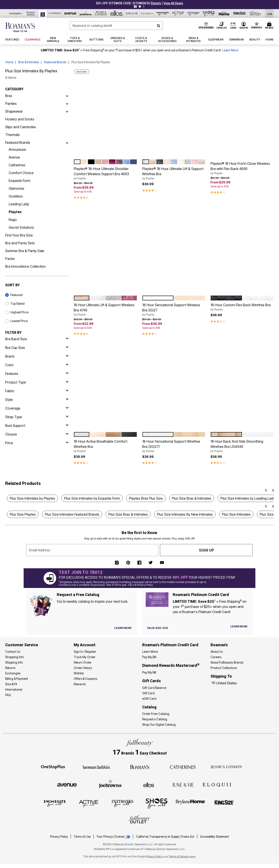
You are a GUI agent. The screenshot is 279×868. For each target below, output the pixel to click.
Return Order (83, 662)
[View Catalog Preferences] (123, 628)
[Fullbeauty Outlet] (140, 820)
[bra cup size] (37, 348)
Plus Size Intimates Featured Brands (72, 514)
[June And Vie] (132, 13)
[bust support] (37, 426)
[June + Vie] (183, 784)
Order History (83, 668)
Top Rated (17, 304)
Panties (11, 104)
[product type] (37, 382)
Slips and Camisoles (21, 127)
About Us (217, 652)
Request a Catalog (155, 719)
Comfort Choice (21, 173)
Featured (16, 295)
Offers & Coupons (85, 679)
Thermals (12, 135)
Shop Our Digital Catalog (159, 725)
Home (9, 62)
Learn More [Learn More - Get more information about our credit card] (150, 652)
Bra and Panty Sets (20, 243)
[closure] (37, 434)
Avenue (14, 157)
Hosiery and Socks (20, 119)
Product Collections (224, 668)
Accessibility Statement (215, 837)
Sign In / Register (85, 652)
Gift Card (148, 693)
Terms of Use (82, 837)
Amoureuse (17, 149)
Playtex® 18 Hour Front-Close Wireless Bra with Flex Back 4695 (242, 168)
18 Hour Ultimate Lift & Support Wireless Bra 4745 (105, 310)
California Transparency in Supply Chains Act (165, 837)
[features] (37, 374)
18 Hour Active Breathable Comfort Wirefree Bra (105, 446)
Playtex (15, 212)
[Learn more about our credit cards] (239, 626)
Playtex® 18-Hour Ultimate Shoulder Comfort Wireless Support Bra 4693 (105, 173)
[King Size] (240, 13)
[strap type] (37, 417)
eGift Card (149, 699)
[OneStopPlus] (15, 13)
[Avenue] (70, 13)
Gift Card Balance (154, 688)
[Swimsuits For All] (163, 13)
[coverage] (37, 408)
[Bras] (67, 96)
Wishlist (79, 673)
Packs (10, 259)
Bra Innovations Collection (25, 266)
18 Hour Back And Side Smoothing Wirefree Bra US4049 (242, 446)
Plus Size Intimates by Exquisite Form (92, 498)
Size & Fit (11, 684)
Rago (13, 220)
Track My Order (85, 657)
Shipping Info (14, 662)
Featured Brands (55, 62)
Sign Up (206, 550)
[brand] (37, 356)
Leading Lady (19, 204)
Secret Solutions (21, 227)
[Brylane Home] (224, 13)
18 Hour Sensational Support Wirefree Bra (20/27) (174, 446)
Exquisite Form (20, 181)
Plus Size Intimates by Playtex (32, 498)
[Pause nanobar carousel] (135, 6)
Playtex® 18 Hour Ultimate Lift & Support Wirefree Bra (174, 173)
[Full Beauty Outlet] (255, 13)
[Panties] (67, 104)
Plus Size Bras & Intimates (192, 498)
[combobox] (116, 26)
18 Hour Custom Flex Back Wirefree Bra (242, 307)
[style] (37, 400)
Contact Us (13, 652)
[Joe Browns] (86, 13)
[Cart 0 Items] (270, 26)
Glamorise (16, 188)
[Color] (37, 365)
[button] (156, 3)
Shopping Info (15, 657)
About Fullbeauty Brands (227, 662)
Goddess (16, 196)
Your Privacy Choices (114, 837)
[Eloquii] (147, 13)
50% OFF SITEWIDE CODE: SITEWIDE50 (123, 3)
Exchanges (13, 673)
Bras (9, 96)
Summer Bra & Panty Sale (25, 251)
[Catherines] (183, 767)
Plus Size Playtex (23, 514)
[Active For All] (178, 13)
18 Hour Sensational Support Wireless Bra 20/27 (174, 310)
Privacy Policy (59, 837)
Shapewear (14, 111)
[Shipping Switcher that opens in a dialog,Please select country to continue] (270, 14)
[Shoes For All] (209, 13)
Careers (216, 657)
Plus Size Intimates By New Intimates (185, 514)
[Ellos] (117, 13)
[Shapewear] (67, 111)
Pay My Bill (149, 657)
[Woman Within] (31, 13)
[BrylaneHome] (190, 803)
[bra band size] (37, 339)
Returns (10, 668)
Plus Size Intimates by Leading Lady (248, 498)
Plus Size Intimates (236, 514)
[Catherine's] (55, 13)
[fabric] (37, 391)
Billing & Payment (17, 679)
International (14, 689)
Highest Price (19, 312)
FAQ (8, 695)
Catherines (17, 165)
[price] (37, 443)
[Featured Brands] (67, 143)
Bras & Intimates (29, 62)
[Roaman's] (43, 14)
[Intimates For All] (193, 13)
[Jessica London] (101, 13)
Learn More (230, 50)
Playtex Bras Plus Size (146, 498)
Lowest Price (19, 321)
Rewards (80, 684)
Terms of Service (179, 856)
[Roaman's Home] (20, 27)
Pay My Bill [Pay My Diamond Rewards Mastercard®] (149, 672)
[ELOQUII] (217, 784)
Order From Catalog (156, 714)
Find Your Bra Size (19, 235)
